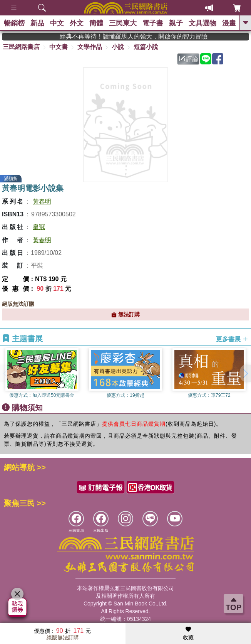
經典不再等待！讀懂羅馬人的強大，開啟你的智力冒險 (152, 36)
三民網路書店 (21, 47)
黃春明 (42, 201)
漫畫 (229, 23)
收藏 (188, 634)
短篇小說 (146, 47)
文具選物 (202, 23)
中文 (57, 23)
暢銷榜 (14, 23)
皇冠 (39, 227)
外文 (77, 23)
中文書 (59, 47)
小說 (118, 47)
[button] (245, 373)
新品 (37, 23)
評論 (189, 59)
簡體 (96, 23)
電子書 (153, 23)
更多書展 (232, 339)
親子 (176, 23)
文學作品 (90, 47)
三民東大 (123, 23)
